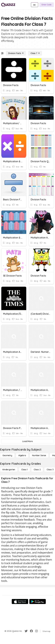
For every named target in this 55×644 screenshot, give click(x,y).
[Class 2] (37, 470)
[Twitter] (26, 631)
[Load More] (27, 441)
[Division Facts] (16, 53)
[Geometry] (7, 455)
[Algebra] (22, 455)
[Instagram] (37, 631)
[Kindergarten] (9, 470)
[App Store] (20, 601)
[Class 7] (35, 53)
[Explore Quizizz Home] (8, 5)
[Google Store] (38, 601)
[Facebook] (31, 631)
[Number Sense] (39, 455)
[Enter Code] (47, 5)
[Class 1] (24, 470)
